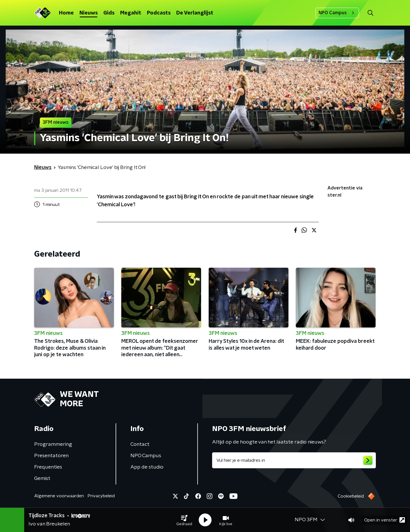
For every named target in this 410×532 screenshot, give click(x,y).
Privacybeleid (101, 496)
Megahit (131, 13)
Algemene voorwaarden (59, 496)
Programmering (53, 444)
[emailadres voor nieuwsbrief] (294, 460)
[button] (184, 520)
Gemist (42, 479)
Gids (109, 13)
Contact (140, 444)
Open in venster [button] (385, 520)
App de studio (147, 467)
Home (66, 13)
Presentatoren (51, 456)
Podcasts (159, 13)
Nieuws (89, 13)
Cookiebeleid (351, 496)
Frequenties (48, 467)
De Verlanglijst (195, 13)
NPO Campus (337, 13)
